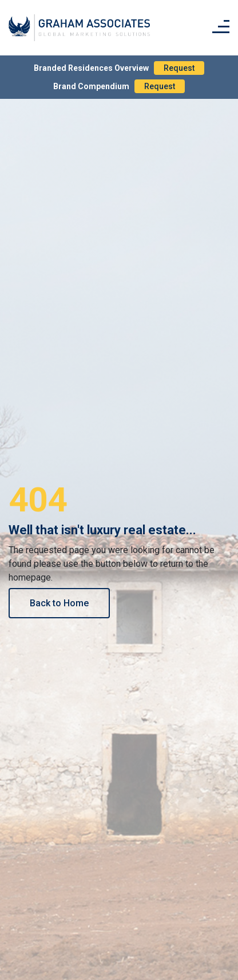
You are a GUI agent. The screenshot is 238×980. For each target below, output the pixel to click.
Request (179, 68)
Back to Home (59, 603)
